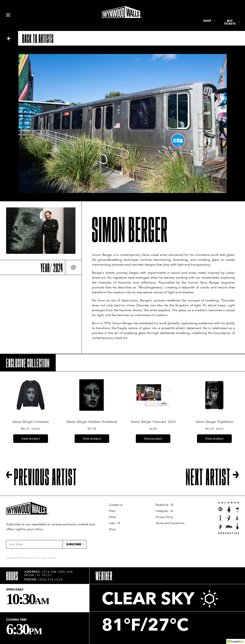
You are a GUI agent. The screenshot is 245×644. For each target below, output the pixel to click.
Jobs (112, 523)
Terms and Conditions (170, 523)
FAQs (113, 517)
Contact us (116, 505)
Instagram (162, 511)
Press (112, 511)
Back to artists (38, 38)
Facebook (162, 505)
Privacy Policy (164, 517)
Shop (112, 529)
